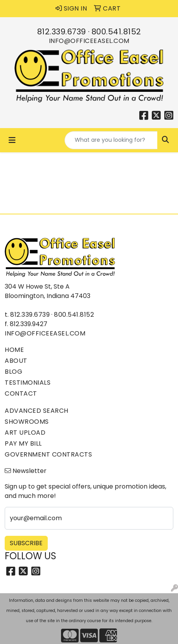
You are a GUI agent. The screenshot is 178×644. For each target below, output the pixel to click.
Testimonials (28, 383)
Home (14, 350)
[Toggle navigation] (12, 140)
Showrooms (27, 422)
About (16, 361)
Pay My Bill (23, 443)
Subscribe (26, 543)
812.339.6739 (62, 32)
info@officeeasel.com (89, 41)
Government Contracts (48, 454)
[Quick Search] (111, 140)
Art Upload (25, 433)
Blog (13, 372)
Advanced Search (37, 411)
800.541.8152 (116, 32)
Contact (21, 393)
